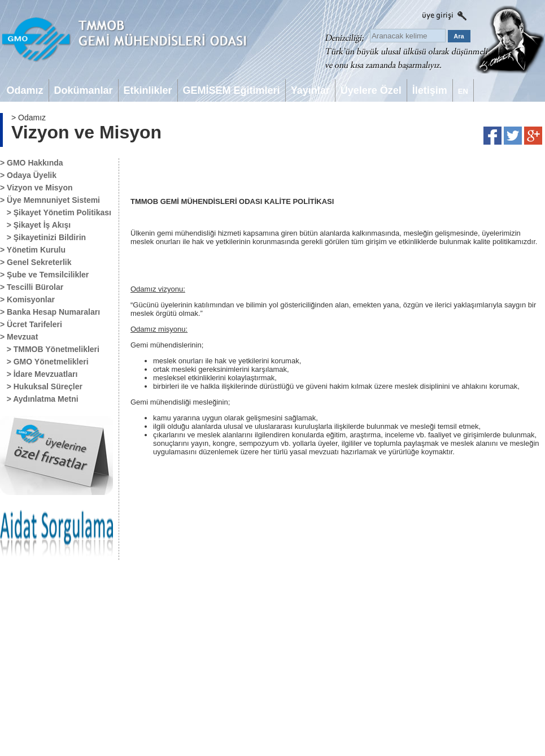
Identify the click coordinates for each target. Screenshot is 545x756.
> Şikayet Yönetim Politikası (56, 212)
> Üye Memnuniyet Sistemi (50, 200)
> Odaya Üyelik (28, 175)
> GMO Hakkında (32, 163)
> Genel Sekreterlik (36, 262)
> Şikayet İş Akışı (35, 225)
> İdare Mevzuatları (39, 374)
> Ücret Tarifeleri (31, 324)
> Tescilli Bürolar (32, 287)
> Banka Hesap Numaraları (50, 312)
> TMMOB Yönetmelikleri (50, 349)
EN (463, 91)
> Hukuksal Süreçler (41, 386)
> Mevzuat (19, 337)
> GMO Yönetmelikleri (44, 362)
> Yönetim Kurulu (33, 250)
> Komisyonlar (27, 299)
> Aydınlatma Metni (39, 399)
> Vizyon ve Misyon (36, 188)
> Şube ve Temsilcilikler (44, 275)
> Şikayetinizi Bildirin (43, 237)
